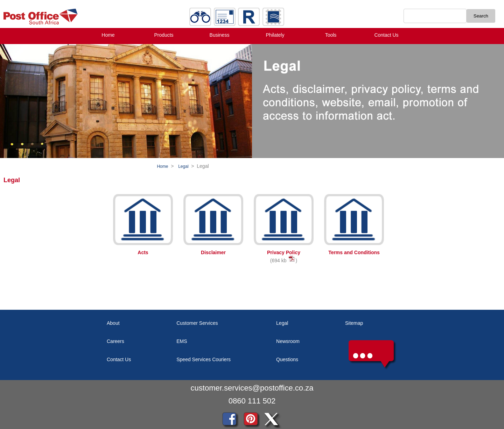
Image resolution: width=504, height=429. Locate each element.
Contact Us (386, 35)
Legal (183, 166)
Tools (331, 35)
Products (164, 35)
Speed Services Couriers (204, 359)
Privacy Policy (284, 252)
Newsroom (288, 341)
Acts (143, 252)
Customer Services (197, 323)
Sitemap (354, 323)
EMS (182, 341)
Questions (287, 359)
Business (220, 35)
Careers (115, 341)
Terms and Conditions (354, 252)
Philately (275, 35)
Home (108, 35)
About (113, 323)
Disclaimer (213, 252)
